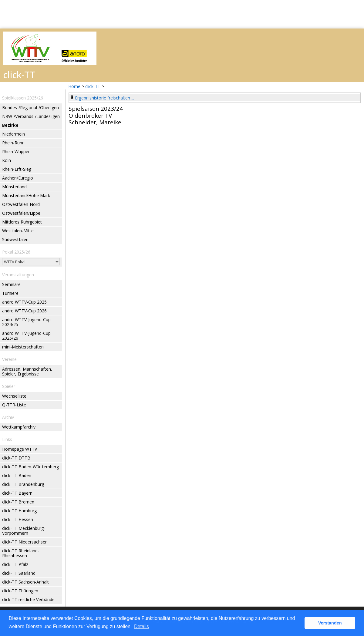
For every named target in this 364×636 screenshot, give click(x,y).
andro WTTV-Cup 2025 (24, 302)
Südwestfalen (15, 239)
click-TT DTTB (16, 458)
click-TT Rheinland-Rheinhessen (21, 553)
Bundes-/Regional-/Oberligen (30, 108)
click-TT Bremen (18, 502)
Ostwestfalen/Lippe (21, 213)
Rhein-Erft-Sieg (17, 169)
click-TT (93, 86)
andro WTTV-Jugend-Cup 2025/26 (26, 336)
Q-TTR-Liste (14, 405)
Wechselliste (14, 396)
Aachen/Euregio (18, 178)
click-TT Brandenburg (23, 484)
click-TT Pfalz (15, 564)
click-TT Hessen (18, 519)
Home (74, 86)
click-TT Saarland (19, 573)
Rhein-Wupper (16, 151)
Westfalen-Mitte (18, 231)
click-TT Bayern (17, 493)
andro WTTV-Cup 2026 (24, 311)
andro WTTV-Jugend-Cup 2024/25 (26, 322)
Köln (7, 160)
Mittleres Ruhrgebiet (22, 222)
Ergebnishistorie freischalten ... (104, 98)
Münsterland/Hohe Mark (26, 195)
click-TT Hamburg (19, 511)
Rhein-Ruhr (13, 143)
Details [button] (142, 626)
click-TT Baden (17, 475)
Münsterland (14, 187)
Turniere (10, 293)
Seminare (11, 284)
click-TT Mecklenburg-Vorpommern (24, 531)
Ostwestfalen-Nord (21, 204)
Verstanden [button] (330, 623)
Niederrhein (13, 134)
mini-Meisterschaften (23, 347)
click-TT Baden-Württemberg (30, 467)
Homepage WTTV (20, 449)
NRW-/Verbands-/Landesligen (31, 116)
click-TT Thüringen (20, 591)
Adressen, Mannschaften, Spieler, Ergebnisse (27, 371)
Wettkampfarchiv (19, 427)
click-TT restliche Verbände (28, 599)
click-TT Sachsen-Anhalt (25, 582)
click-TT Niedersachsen (25, 542)
